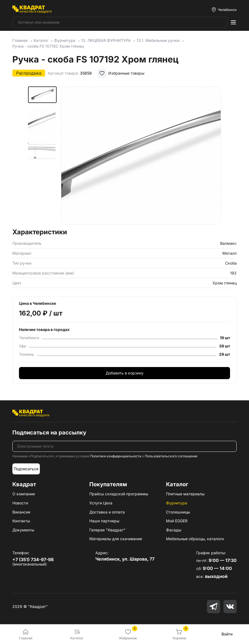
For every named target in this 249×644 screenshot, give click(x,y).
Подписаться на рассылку (49, 433)
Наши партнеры (104, 521)
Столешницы (178, 512)
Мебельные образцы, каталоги (195, 539)
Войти (227, 634)
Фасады (174, 530)
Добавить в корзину (125, 373)
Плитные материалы (185, 494)
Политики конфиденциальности (116, 456)
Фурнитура (177, 503)
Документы (23, 530)
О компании (24, 494)
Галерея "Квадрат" (107, 530)
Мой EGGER (177, 521)
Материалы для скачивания (116, 539)
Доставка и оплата (107, 512)
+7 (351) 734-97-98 (33, 559)
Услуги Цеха (101, 503)
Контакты (21, 521)
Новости (20, 503)
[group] (141, 156)
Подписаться (26, 469)
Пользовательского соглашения (171, 456)
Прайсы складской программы (119, 494)
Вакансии (21, 512)
